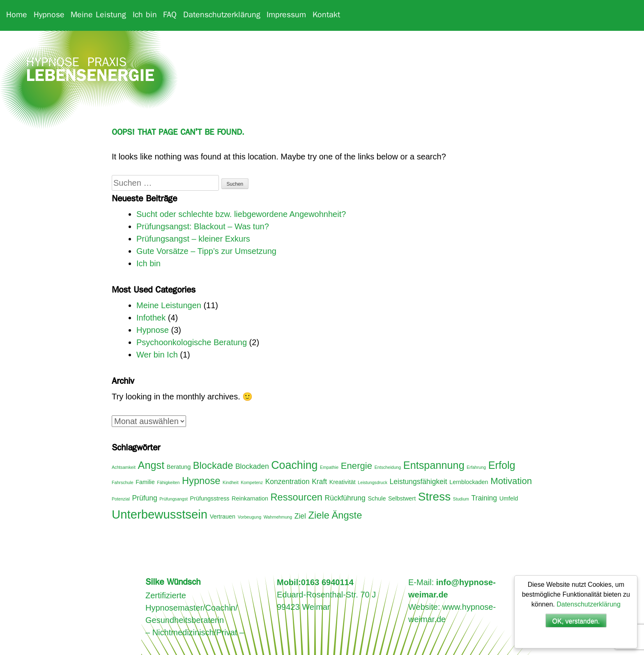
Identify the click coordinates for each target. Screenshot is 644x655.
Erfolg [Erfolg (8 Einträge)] (502, 465)
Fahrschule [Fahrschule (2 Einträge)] (123, 482)
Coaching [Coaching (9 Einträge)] (294, 465)
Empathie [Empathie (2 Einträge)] (329, 467)
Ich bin (145, 15)
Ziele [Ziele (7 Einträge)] (319, 515)
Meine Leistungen (169, 305)
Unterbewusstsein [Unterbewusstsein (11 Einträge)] (160, 514)
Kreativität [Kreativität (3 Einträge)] (343, 482)
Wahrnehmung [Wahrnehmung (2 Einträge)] (278, 517)
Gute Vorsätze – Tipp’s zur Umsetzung (206, 251)
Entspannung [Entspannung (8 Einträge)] (434, 465)
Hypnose (49, 15)
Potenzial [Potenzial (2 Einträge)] (121, 499)
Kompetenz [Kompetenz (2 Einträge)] (252, 482)
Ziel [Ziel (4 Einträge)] (300, 516)
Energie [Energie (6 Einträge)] (356, 466)
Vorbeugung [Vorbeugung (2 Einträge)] (250, 517)
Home (17, 15)
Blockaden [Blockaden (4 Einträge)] (252, 466)
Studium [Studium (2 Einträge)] (461, 499)
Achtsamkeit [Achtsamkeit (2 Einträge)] (124, 467)
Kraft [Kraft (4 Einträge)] (319, 482)
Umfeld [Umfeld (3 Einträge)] (509, 498)
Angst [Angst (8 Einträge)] (151, 465)
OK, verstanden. (576, 621)
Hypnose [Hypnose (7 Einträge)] (201, 481)
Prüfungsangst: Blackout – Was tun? (203, 226)
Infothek (151, 318)
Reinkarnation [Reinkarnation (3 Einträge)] (250, 498)
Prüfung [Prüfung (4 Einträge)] (144, 498)
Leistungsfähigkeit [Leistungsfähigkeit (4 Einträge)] (419, 482)
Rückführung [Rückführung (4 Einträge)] (345, 498)
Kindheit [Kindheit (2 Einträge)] (231, 482)
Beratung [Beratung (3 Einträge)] (179, 467)
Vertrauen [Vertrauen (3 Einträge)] (223, 517)
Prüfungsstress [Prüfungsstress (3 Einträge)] (210, 498)
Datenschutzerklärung (222, 15)
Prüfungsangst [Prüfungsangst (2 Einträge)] (174, 499)
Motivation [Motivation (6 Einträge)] (511, 481)
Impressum (286, 15)
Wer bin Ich (157, 355)
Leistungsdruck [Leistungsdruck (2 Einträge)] (373, 482)
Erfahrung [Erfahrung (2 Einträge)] (476, 467)
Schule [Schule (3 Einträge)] (377, 498)
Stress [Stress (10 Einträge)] (435, 497)
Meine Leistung (98, 15)
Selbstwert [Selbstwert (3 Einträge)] (402, 498)
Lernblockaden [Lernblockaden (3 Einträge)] (469, 482)
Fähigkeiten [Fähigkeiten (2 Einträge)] (168, 482)
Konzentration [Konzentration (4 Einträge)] (287, 482)
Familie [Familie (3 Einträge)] (145, 482)
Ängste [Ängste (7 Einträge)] (347, 515)
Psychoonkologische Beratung (192, 342)
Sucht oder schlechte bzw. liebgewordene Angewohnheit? (241, 214)
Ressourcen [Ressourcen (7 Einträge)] (296, 497)
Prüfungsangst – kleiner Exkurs (193, 239)
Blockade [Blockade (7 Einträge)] (213, 466)
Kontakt (326, 15)
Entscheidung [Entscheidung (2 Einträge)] (388, 467)
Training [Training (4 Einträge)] (484, 498)
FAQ (170, 15)
